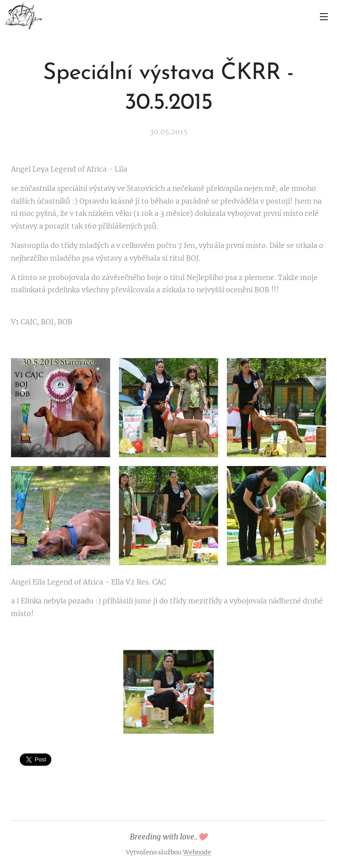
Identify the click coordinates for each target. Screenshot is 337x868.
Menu (324, 17)
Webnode (197, 852)
